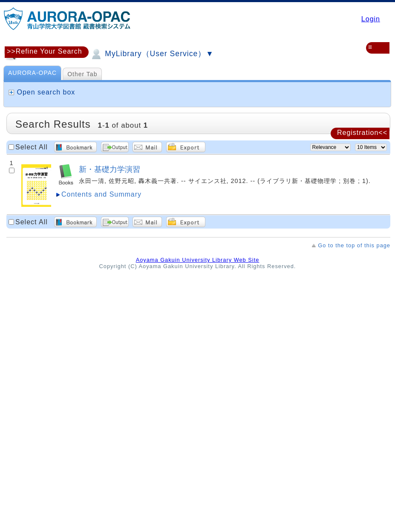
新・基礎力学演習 (110, 169)
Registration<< (362, 133)
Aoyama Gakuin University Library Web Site (198, 260)
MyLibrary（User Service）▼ (151, 54)
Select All (32, 147)
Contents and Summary (101, 194)
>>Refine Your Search (45, 51)
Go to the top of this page (354, 245)
